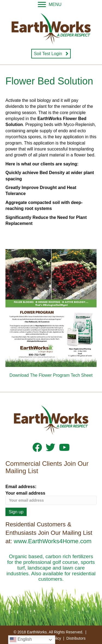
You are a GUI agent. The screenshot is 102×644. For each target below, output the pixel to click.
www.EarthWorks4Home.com (53, 541)
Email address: (21, 487)
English (21, 640)
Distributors (76, 638)
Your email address (51, 498)
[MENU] (50, 5)
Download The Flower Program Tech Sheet (51, 375)
